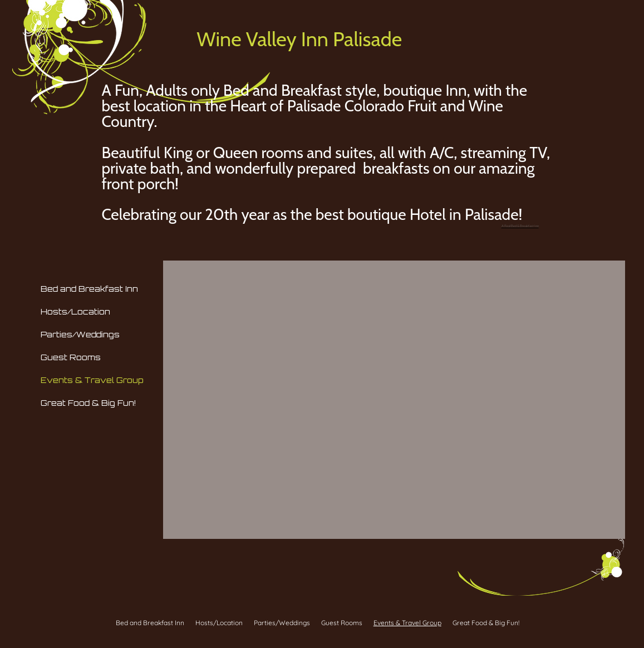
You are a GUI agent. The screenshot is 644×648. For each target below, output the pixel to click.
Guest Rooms (71, 357)
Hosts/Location (75, 311)
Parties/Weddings (80, 334)
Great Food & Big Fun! (88, 403)
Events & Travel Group (92, 380)
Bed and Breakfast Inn (89, 289)
